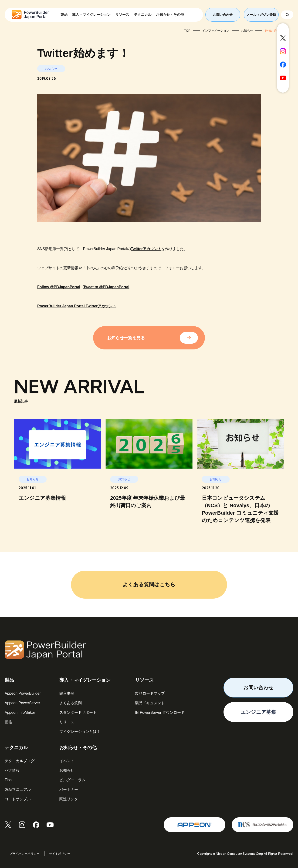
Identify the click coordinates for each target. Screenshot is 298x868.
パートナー (69, 789)
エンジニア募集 (258, 712)
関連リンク (69, 799)
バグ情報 (12, 770)
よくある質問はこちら (149, 585)
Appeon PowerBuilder (23, 693)
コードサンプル (18, 799)
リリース (67, 722)
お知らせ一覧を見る (126, 338)
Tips (8, 780)
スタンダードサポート (78, 712)
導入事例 (67, 693)
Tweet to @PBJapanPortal (106, 287)
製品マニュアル (18, 789)
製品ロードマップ (150, 693)
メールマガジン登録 (261, 15)
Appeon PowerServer (22, 703)
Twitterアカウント (146, 249)
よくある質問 (71, 703)
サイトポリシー (60, 854)
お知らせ (67, 770)
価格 (8, 722)
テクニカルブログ (20, 761)
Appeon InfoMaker (20, 712)
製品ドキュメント (150, 703)
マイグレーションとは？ (80, 732)
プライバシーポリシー (24, 854)
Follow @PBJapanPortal (59, 287)
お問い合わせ (223, 15)
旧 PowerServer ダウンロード (160, 712)
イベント (67, 761)
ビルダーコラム (72, 780)
